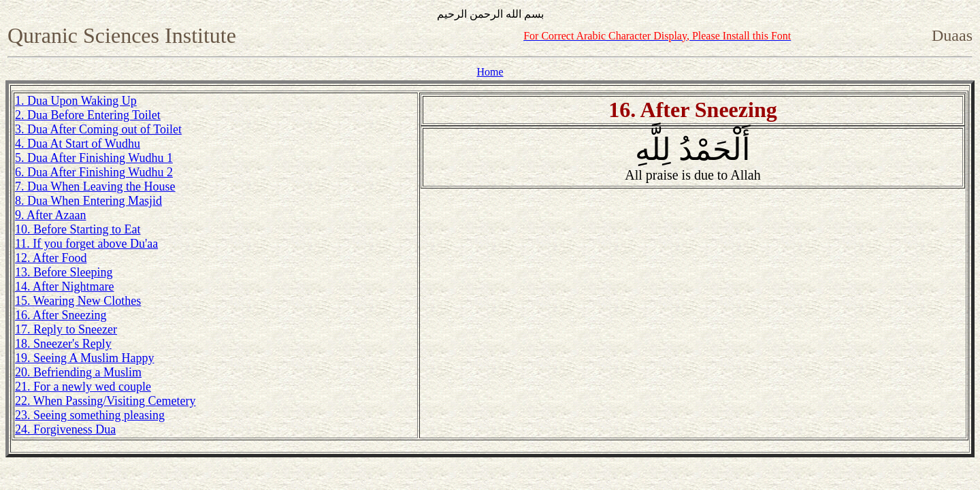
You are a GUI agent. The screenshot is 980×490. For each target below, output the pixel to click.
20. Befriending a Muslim (78, 372)
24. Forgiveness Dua (65, 429)
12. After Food (51, 258)
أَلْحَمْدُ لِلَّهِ (692, 158)
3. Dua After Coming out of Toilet (98, 129)
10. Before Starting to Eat (78, 229)
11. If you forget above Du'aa (86, 244)
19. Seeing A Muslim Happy (85, 358)
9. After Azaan (50, 215)
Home (490, 72)
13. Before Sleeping (64, 272)
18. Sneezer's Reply (63, 344)
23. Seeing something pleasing (90, 415)
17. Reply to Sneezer (66, 329)
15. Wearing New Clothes (78, 301)
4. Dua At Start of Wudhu (78, 144)
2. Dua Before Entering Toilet (88, 115)
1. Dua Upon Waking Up (76, 101)
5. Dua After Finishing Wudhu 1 (94, 158)
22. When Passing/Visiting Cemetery (105, 401)
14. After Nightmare (64, 287)
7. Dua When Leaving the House (95, 186)
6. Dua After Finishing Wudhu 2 (94, 172)
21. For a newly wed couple (83, 387)
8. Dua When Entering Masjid (88, 201)
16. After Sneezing (61, 315)
